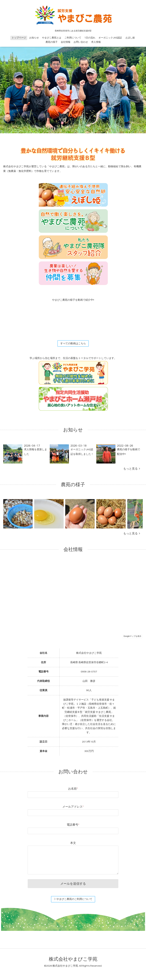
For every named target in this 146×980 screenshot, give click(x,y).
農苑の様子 (52, 42)
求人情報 (96, 42)
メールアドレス (73, 807)
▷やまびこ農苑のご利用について (73, 900)
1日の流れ (90, 38)
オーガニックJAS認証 (110, 38)
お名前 (73, 789)
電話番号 (73, 825)
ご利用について (73, 38)
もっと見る (132, 469)
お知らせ (34, 38)
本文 (73, 843)
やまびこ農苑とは (52, 38)
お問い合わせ (81, 42)
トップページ (19, 38)
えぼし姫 (130, 38)
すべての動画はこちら (73, 344)
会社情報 (66, 42)
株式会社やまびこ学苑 (73, 960)
